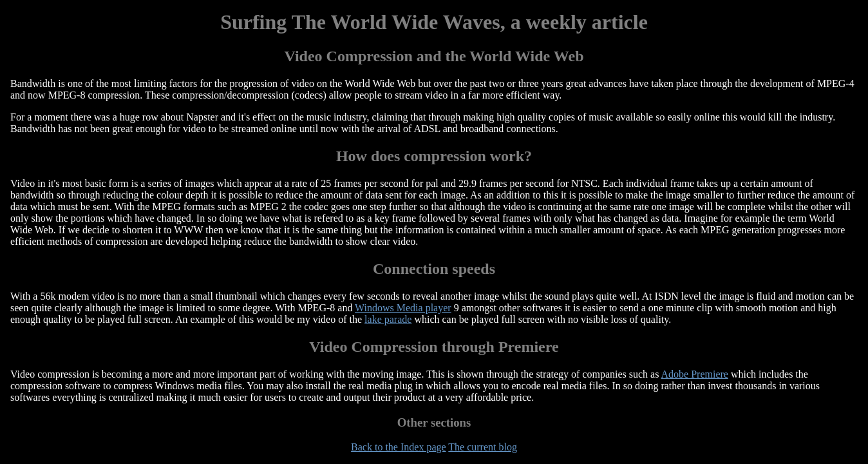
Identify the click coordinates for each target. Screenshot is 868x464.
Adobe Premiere (695, 374)
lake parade (388, 319)
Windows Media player (403, 308)
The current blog (483, 447)
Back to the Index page (399, 447)
